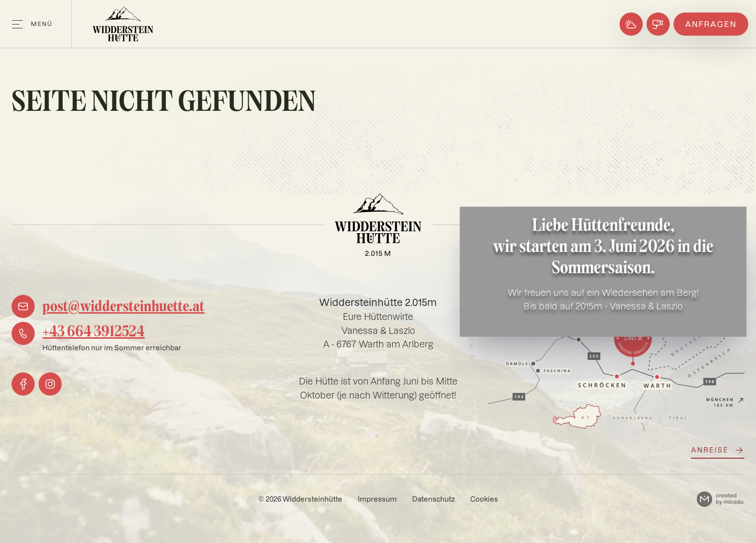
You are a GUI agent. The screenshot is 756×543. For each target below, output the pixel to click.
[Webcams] (658, 24)
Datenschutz (433, 499)
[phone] (96, 338)
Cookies (484, 499)
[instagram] (50, 384)
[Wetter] (631, 24)
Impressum (377, 499)
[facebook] (23, 384)
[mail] (108, 306)
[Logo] (123, 24)
